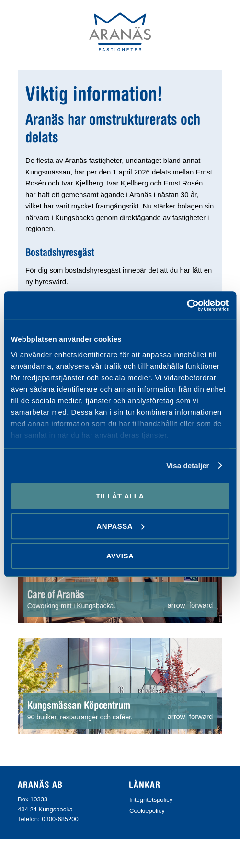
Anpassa (120, 526)
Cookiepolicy (147, 811)
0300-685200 (60, 819)
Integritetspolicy (151, 800)
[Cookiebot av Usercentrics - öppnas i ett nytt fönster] (187, 305)
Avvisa (120, 556)
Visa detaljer (188, 466)
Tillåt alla (120, 496)
